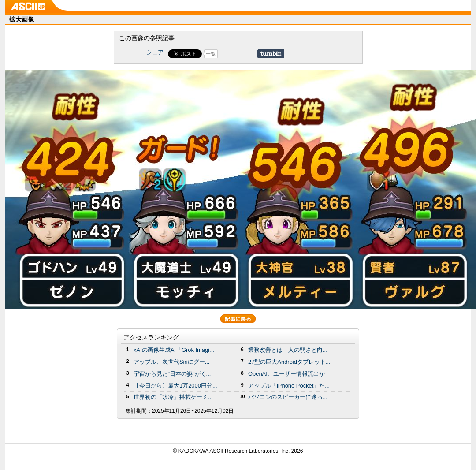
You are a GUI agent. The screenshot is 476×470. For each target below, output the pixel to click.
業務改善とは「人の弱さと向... (288, 350)
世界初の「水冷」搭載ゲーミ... (173, 397)
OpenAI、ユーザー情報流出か (286, 374)
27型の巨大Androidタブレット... (289, 362)
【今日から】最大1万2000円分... (175, 386)
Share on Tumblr (271, 54)
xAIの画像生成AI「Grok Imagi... (174, 350)
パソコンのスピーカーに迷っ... (288, 397)
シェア (155, 52)
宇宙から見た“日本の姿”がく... (172, 374)
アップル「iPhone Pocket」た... (289, 386)
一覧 (211, 54)
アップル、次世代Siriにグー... (171, 362)
